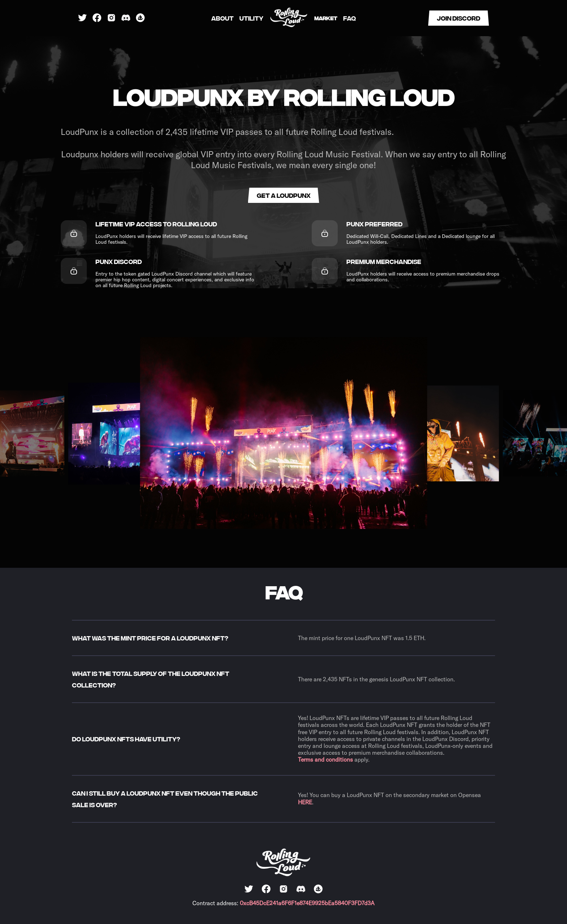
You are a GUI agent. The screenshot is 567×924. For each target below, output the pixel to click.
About (222, 18)
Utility (251, 18)
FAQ (349, 18)
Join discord (459, 18)
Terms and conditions (325, 759)
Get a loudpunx (284, 195)
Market (326, 18)
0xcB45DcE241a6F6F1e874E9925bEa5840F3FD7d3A (307, 903)
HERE (305, 802)
